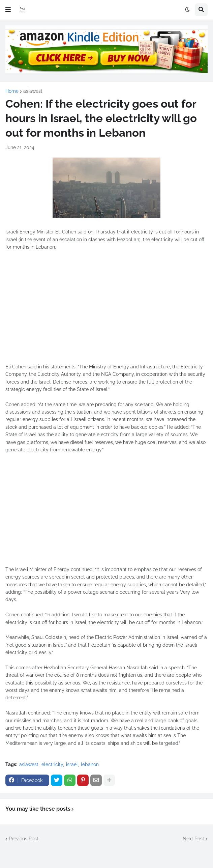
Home (12, 91)
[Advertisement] (106, 311)
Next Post (193, 839)
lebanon (90, 764)
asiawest (33, 91)
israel (72, 764)
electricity (52, 764)
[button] (8, 10)
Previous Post (24, 839)
